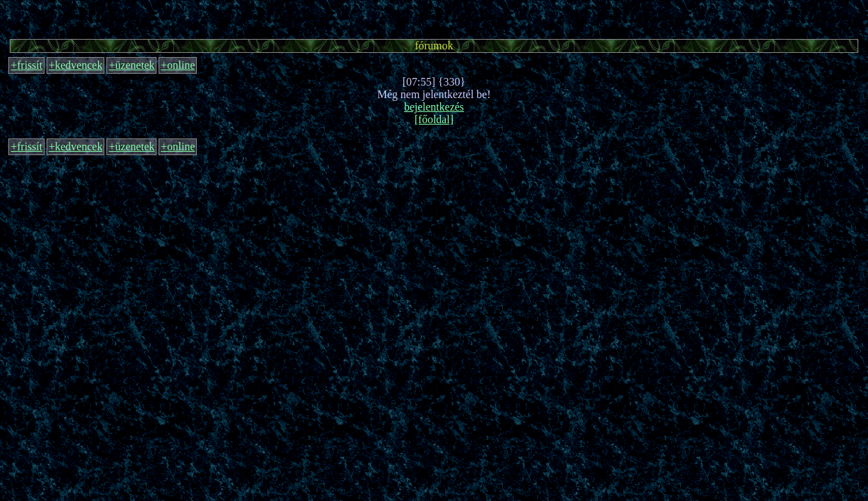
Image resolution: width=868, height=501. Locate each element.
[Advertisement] (434, 17)
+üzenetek (131, 65)
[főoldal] (434, 119)
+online (178, 65)
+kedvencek (75, 65)
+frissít (26, 65)
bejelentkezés (434, 107)
